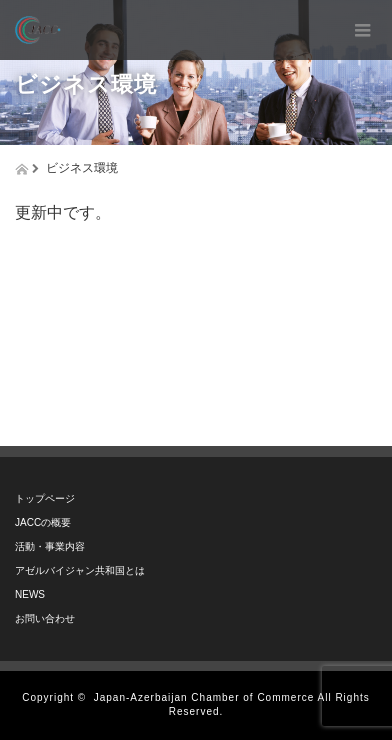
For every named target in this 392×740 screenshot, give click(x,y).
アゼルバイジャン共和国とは (80, 570)
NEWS (30, 594)
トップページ (45, 498)
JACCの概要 (43, 522)
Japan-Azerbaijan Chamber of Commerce (204, 697)
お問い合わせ (45, 618)
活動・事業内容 (50, 546)
